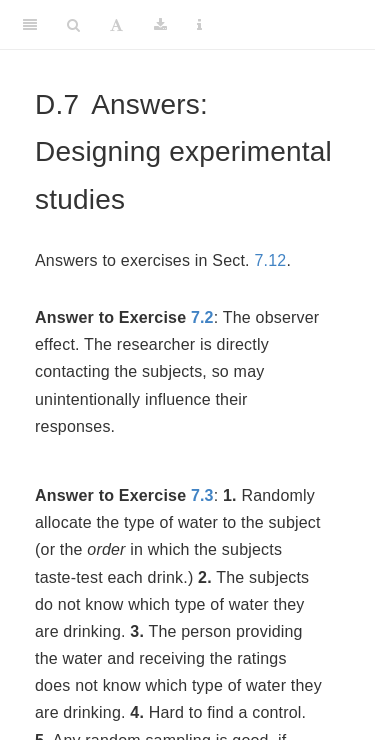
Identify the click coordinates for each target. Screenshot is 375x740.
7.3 (202, 495)
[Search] (73, 25)
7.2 (202, 317)
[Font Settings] (116, 25)
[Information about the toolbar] (199, 25)
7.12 (270, 260)
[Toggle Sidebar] (30, 25)
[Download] (160, 25)
